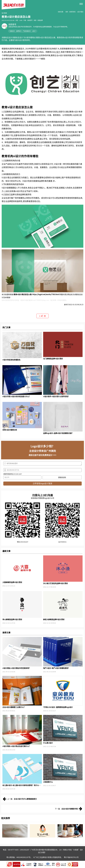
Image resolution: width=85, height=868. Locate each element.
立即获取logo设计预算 (42, 484)
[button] (81, 833)
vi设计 (58, 52)
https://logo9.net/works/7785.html (46, 294)
